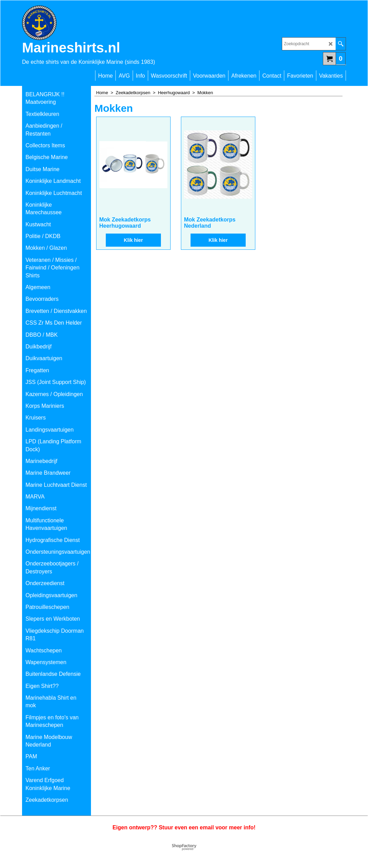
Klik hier (133, 240)
